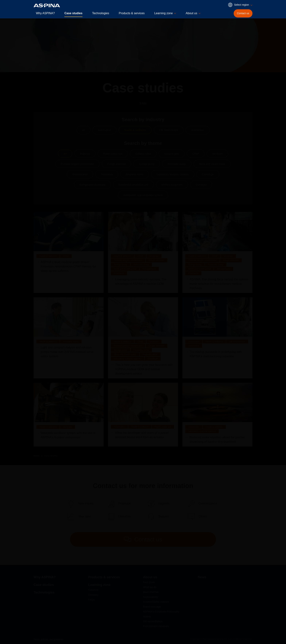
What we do (150, 587)
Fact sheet (149, 582)
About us (150, 577)
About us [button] (191, 13)
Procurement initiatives (156, 626)
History (147, 616)
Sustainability (151, 597)
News (202, 577)
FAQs (91, 600)
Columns (93, 590)
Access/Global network (156, 602)
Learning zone (99, 585)
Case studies (73, 13)
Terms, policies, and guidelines (48, 639)
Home (36, 456)
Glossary (93, 595)
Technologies (101, 13)
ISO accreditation (153, 621)
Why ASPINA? (45, 13)
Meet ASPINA (151, 592)
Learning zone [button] (164, 13)
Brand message (152, 607)
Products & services (132, 13)
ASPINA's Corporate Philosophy (161, 612)
